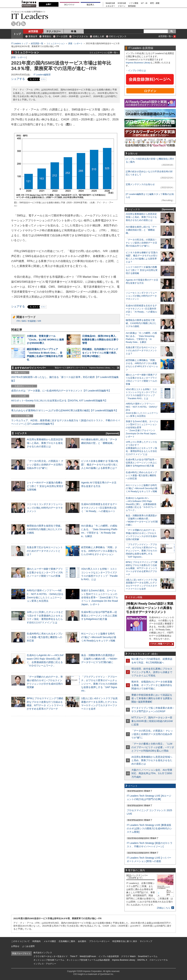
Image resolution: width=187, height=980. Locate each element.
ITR (18, 321)
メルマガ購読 (50, 941)
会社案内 (82, 941)
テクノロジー (54, 31)
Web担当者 (110, 3)
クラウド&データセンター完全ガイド (51, 956)
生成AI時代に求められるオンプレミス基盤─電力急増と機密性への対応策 (45, 637)
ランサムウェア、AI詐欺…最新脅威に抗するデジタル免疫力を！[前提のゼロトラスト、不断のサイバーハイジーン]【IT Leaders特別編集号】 (66, 422)
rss (23, 24)
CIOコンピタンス (118, 36)
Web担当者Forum (88, 956)
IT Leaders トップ (19, 43)
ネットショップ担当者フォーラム (49, 960)
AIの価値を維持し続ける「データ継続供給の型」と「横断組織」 (141, 230)
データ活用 (62, 36)
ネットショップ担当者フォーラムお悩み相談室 (88, 960)
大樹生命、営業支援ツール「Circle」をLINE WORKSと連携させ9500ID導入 (45, 339)
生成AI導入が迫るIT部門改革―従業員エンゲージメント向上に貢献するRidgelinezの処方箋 (99, 615)
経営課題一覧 (37, 43)
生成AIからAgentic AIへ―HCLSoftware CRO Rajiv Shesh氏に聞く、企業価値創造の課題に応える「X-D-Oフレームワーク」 (141, 504)
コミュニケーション (56, 43)
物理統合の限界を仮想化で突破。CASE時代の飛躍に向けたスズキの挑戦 (45, 529)
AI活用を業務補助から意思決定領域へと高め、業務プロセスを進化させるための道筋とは (45, 443)
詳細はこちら (164, 908)
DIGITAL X (142, 960)
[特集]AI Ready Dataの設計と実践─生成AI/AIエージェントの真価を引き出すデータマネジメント (150, 608)
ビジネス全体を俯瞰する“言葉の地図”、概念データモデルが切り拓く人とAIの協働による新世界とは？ (100, 464)
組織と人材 (99, 36)
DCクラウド (69, 5)
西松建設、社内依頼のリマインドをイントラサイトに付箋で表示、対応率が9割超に (100, 353)
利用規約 (37, 941)
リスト (43, 79)
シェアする (18, 79)
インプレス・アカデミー (45, 964)
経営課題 (33, 31)
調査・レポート (75, 43)
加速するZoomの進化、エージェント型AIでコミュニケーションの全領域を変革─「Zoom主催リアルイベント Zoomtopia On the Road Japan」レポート (100, 597)
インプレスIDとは (137, 70)
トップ (17, 34)
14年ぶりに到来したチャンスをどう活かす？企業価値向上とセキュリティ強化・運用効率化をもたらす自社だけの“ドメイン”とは (141, 448)
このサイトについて (20, 941)
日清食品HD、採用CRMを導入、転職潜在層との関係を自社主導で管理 (100, 339)
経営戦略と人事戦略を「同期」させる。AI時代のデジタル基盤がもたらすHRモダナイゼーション (99, 551)
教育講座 (132, 6)
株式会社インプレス (43, 953)
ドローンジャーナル (159, 960)
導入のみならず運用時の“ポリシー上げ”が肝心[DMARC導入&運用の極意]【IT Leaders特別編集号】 (65, 410)
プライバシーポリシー (99, 941)
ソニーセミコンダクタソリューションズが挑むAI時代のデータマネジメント (45, 508)
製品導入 (90, 5)
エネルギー (110, 6)
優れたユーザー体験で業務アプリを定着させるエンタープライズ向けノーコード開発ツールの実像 (45, 572)
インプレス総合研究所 (109, 956)
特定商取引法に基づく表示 (125, 941)
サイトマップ (146, 941)
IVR (39, 321)
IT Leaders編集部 (42, 75)
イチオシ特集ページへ (161, 644)
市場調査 (32, 321)
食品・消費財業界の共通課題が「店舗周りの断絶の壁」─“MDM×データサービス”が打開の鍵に (99, 659)
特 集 (74, 31)
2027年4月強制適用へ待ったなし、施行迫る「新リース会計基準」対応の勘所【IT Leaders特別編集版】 (65, 379)
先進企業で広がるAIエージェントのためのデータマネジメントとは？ (45, 551)
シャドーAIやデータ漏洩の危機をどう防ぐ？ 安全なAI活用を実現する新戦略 (45, 486)
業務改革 (33, 36)
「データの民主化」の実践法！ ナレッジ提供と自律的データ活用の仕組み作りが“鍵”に (45, 464)
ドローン (122, 6)
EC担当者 (122, 3)
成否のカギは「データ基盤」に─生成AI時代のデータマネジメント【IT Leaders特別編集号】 (61, 391)
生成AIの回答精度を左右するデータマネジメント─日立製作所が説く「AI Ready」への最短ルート (99, 508)
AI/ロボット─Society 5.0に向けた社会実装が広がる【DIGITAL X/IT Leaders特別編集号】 (59, 401)
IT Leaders (30, 16)
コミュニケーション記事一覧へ (104, 52)
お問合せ (15, 946)
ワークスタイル (80, 36)
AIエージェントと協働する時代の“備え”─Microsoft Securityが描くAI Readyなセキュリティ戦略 (99, 637)
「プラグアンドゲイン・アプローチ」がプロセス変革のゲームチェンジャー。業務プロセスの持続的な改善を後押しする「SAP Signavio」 (99, 684)
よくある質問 (28, 946)
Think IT (74, 956)
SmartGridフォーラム (148, 956)
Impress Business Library (138, 63)
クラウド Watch (128, 956)
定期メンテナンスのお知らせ (140, 184)
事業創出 (47, 36)
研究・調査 (155, 3)
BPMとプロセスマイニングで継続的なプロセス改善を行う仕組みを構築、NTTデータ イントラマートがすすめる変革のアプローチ (142, 568)
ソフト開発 (134, 3)
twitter (13, 24)
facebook (18, 24)
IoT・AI (144, 3)
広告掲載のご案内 (67, 941)
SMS (24, 321)
